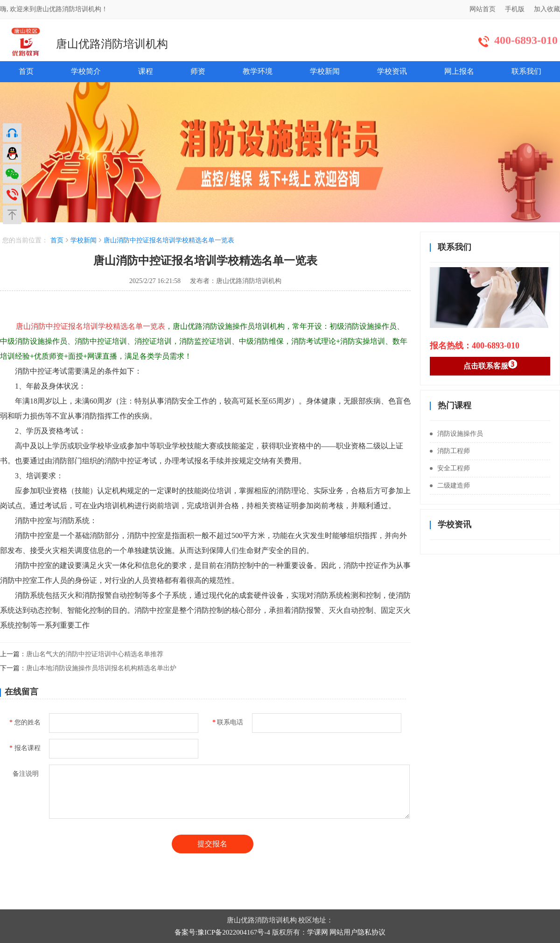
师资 (198, 71)
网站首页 (483, 9)
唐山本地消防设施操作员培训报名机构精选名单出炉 (101, 668)
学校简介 (86, 71)
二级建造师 (450, 486)
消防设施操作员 (456, 434)
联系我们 (526, 71)
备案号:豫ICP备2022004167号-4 (222, 932)
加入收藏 (547, 9)
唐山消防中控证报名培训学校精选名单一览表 (169, 240)
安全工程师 (450, 468)
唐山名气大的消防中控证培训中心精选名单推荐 (95, 654)
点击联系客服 (490, 365)
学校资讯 (392, 71)
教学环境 (258, 71)
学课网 (318, 932)
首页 (26, 71)
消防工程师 (450, 451)
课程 (146, 71)
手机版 (515, 9)
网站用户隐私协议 (357, 932)
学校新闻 (325, 71)
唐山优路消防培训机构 (112, 44)
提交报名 (212, 844)
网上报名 (459, 71)
